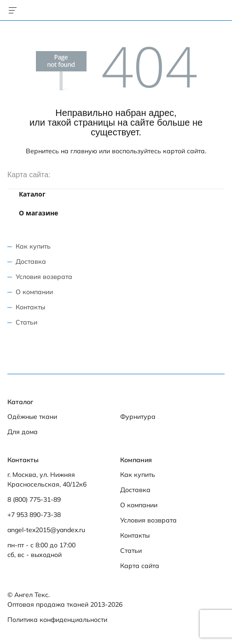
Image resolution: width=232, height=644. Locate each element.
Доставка (31, 261)
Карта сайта (140, 566)
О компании (34, 292)
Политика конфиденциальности (57, 620)
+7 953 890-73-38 (34, 515)
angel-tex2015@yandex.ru (46, 530)
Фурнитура (138, 417)
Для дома (23, 432)
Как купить (33, 246)
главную (84, 151)
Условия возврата (44, 277)
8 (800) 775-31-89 (34, 499)
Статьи (26, 322)
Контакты (30, 307)
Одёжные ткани (32, 417)
